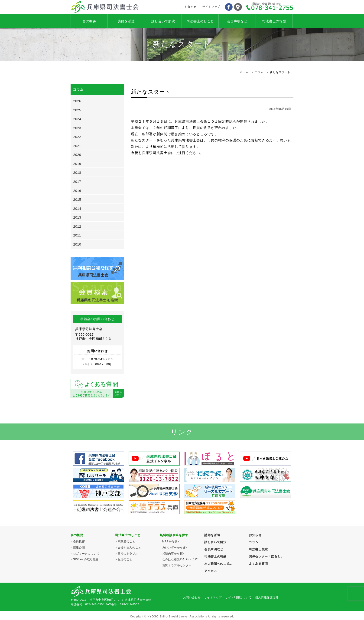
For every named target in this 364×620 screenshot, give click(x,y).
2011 (77, 235)
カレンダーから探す (175, 548)
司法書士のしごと (200, 21)
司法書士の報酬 (274, 21)
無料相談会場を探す (174, 535)
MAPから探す (171, 541)
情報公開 (79, 548)
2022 (77, 137)
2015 (77, 200)
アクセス (238, 7)
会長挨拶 (79, 541)
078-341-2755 (270, 7)
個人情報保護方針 (267, 597)
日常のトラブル (128, 554)
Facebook (229, 7)
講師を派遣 (126, 21)
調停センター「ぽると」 (266, 556)
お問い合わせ (192, 597)
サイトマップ (211, 7)
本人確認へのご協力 (219, 564)
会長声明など (237, 21)
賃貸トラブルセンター (177, 565)
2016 (77, 191)
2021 (77, 146)
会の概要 (89, 21)
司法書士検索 (258, 549)
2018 (77, 173)
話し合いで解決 (163, 21)
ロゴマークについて (86, 554)
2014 (77, 209)
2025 (77, 110)
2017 (77, 182)
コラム (254, 542)
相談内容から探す (174, 554)
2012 (77, 226)
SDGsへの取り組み (86, 559)
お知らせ (191, 7)
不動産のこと (127, 541)
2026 (77, 101)
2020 (77, 155)
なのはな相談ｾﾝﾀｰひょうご (180, 559)
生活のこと (125, 559)
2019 (77, 164)
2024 (77, 119)
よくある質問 (258, 564)
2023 (77, 128)
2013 (77, 217)
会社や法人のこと (129, 548)
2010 (77, 244)
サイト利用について (238, 597)
